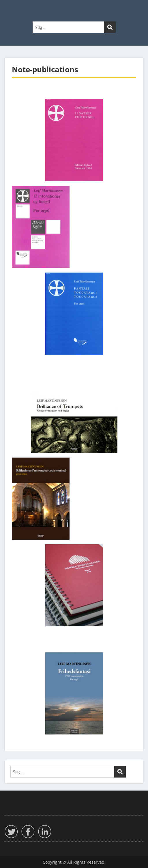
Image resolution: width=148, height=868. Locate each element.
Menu (10, 10)
